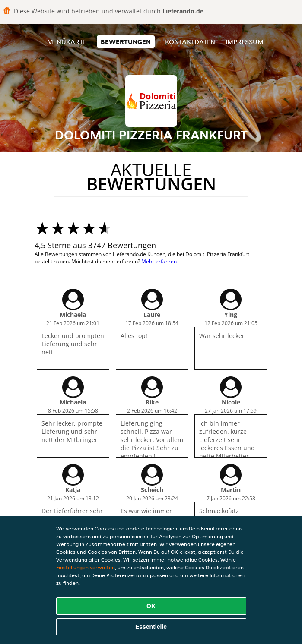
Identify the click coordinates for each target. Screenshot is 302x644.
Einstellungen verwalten (86, 567)
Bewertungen (126, 42)
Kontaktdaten (190, 42)
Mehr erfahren (159, 261)
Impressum (245, 42)
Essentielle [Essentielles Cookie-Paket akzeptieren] (151, 627)
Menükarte (67, 42)
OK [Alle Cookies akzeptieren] (151, 606)
